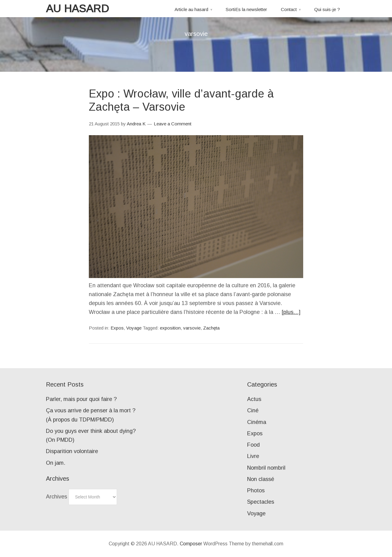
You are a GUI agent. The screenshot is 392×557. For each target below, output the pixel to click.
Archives (57, 497)
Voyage (134, 328)
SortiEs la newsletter (246, 9)
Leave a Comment (173, 124)
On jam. (56, 463)
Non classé (261, 479)
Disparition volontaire (72, 451)
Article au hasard (191, 9)
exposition (170, 328)
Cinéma (257, 422)
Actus (254, 399)
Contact (289, 9)
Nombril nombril (266, 468)
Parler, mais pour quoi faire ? (81, 399)
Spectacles (261, 502)
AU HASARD (77, 8)
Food (253, 445)
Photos (256, 490)
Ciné (253, 410)
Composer (191, 544)
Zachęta (211, 328)
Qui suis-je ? (327, 9)
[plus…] (291, 312)
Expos (117, 328)
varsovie (192, 328)
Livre (253, 456)
